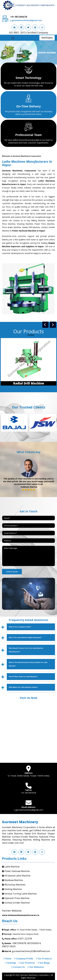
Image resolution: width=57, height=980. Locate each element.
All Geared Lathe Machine (17, 876)
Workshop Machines (15, 885)
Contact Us (18, 967)
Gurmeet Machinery (20, 822)
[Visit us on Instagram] (42, 27)
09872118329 (9, 946)
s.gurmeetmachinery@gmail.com (26, 20)
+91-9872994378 (19, 17)
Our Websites (36, 967)
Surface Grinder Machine (17, 903)
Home (7, 959)
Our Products (44, 959)
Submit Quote (12, 572)
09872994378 (19, 943)
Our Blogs (44, 963)
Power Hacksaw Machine (17, 871)
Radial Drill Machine (29, 383)
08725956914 (34, 943)
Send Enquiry (47, 38)
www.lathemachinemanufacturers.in (21, 915)
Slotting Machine (13, 889)
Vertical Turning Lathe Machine (21, 894)
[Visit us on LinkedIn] (21, 27)
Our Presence (27, 963)
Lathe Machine (12, 867)
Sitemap (11, 963)
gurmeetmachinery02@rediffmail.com (31, 951)
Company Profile (24, 959)
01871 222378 (25, 939)
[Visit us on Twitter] (28, 27)
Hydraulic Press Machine (17, 898)
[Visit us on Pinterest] (35, 27)
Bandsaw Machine (14, 880)
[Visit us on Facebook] (14, 27)
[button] (4, 53)
